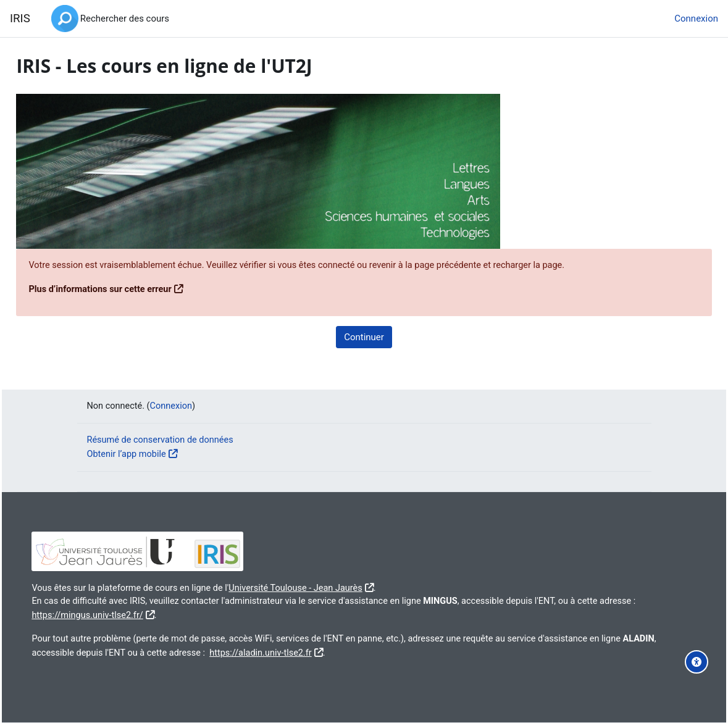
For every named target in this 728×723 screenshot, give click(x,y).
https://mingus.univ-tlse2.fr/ (157, 614)
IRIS (20, 19)
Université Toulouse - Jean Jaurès (332, 587)
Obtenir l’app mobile (128, 453)
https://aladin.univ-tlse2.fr (333, 652)
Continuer (364, 337)
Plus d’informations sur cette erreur (130, 290)
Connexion (696, 19)
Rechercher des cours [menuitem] (125, 19)
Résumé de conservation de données (163, 439)
